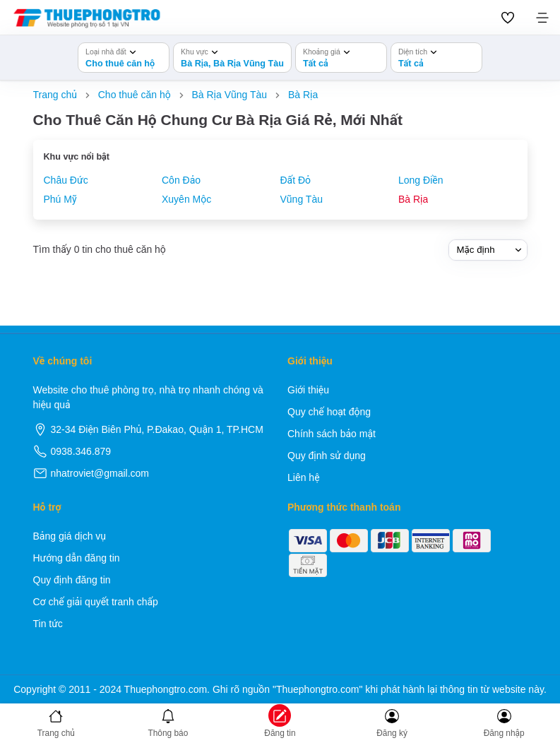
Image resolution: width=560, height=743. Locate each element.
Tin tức (48, 624)
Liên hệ (304, 477)
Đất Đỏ (296, 180)
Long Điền (421, 180)
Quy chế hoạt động (329, 412)
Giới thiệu (308, 390)
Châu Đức (66, 180)
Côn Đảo (181, 180)
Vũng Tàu (302, 199)
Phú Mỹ (60, 199)
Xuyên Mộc (186, 199)
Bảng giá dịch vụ (70, 536)
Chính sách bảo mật (332, 434)
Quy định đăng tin (72, 580)
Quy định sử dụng (327, 456)
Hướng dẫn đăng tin (77, 558)
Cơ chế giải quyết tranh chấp (96, 602)
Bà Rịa (413, 199)
